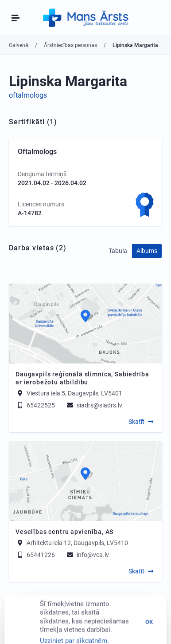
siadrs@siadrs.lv (94, 405)
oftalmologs (28, 95)
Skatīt (136, 422)
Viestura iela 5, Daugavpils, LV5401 (74, 393)
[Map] (85, 324)
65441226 (35, 555)
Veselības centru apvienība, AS (64, 532)
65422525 (35, 405)
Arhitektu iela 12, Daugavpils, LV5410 (77, 543)
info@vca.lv (87, 555)
